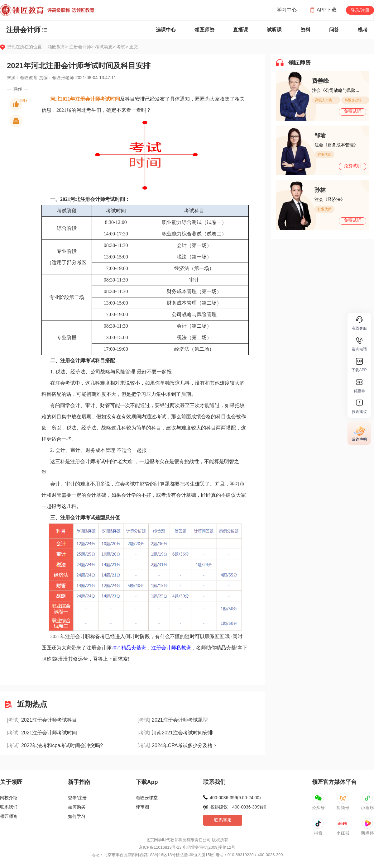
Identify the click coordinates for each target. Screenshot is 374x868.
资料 (305, 30)
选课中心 (166, 30)
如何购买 (77, 807)
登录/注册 (360, 10)
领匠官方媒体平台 (334, 782)
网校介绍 (9, 798)
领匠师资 (204, 30)
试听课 (274, 30)
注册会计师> (82, 47)
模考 (363, 30)
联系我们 (9, 807)
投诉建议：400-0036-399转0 (238, 807)
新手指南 (79, 782)
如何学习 (77, 816)
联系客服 (223, 820)
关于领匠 (11, 782)
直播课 (241, 30)
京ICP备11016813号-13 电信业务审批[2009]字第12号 (187, 847)
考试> (122, 47)
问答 (334, 30)
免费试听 (352, 111)
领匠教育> (58, 47)
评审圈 (142, 807)
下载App (147, 782)
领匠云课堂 (147, 798)
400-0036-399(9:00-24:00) (235, 798)
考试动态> (106, 47)
